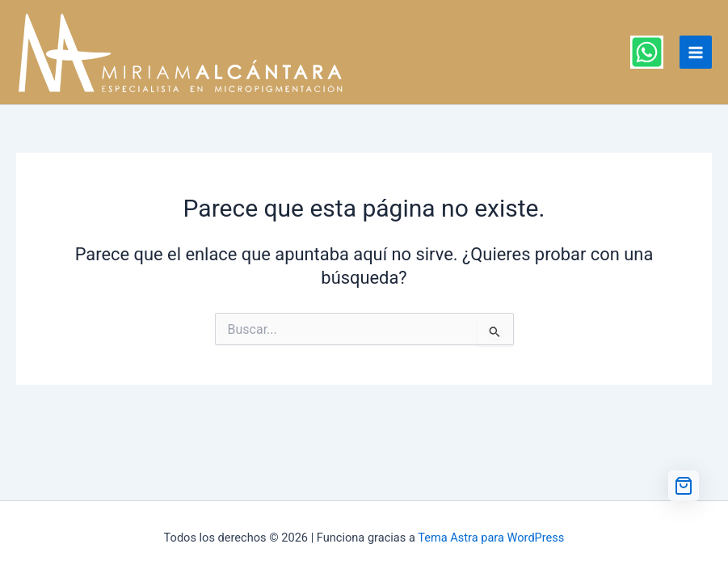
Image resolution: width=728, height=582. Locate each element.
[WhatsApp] (647, 52)
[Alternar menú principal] (696, 52)
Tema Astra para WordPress (491, 538)
